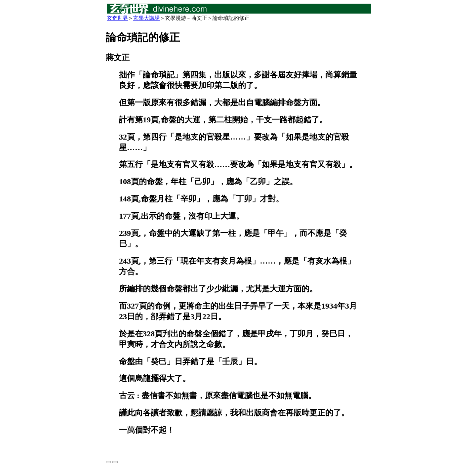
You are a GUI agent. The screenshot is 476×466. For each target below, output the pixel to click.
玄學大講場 (146, 18)
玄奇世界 (117, 18)
